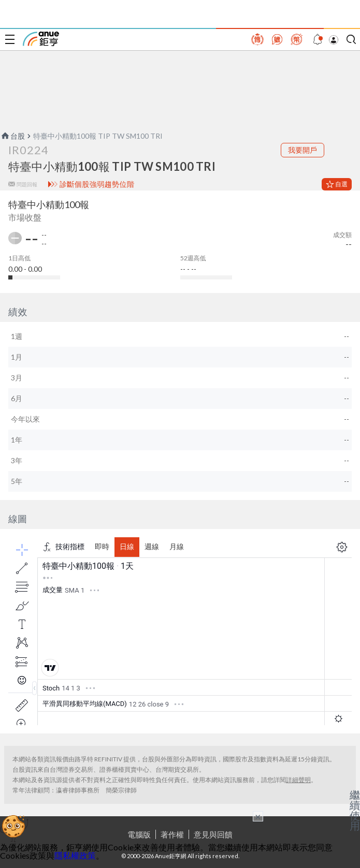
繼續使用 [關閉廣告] (355, 810)
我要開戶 (303, 150)
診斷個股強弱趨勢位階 (97, 184)
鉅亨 (41, 39)
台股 (12, 136)
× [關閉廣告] (258, 816)
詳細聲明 (298, 780)
